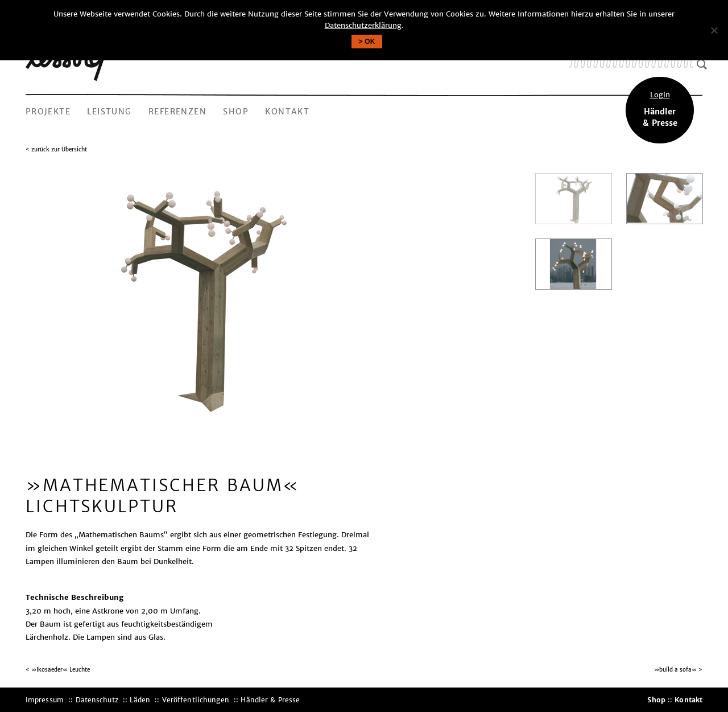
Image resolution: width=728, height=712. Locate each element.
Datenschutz (97, 700)
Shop (236, 112)
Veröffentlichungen (196, 700)
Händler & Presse (270, 700)
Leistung (109, 112)
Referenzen (177, 112)
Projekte (48, 112)
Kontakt (287, 112)
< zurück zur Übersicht (56, 149)
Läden (140, 700)
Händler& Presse (660, 109)
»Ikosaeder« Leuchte (61, 670)
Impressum (45, 700)
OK (370, 42)
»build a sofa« (675, 670)
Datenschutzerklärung (363, 25)
